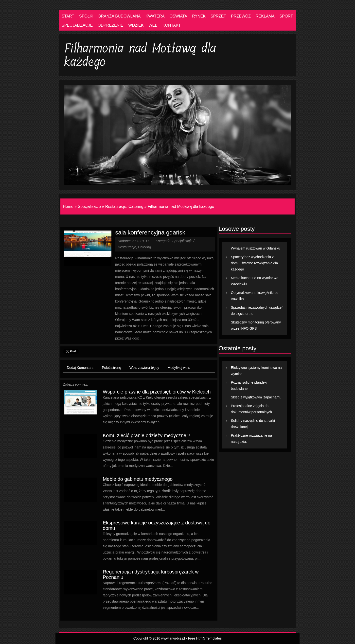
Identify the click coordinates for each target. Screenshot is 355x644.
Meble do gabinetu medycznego (138, 479)
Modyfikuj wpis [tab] (179, 368)
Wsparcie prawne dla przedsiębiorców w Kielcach (157, 392)
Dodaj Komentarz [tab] (80, 368)
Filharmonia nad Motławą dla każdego (181, 206)
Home (68, 206)
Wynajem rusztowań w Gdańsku (256, 248)
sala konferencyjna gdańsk (150, 232)
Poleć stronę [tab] (111, 368)
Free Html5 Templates (205, 638)
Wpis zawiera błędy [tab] (144, 368)
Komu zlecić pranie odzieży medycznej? (147, 435)
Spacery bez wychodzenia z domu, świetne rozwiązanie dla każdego (255, 263)
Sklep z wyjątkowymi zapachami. (256, 397)
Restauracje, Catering (124, 206)
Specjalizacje (89, 206)
